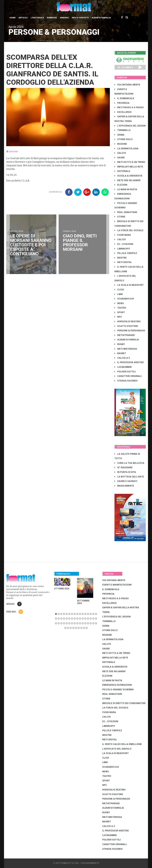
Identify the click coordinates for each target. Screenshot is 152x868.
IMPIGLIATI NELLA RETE (129, 167)
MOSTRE (121, 258)
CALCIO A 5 (122, 358)
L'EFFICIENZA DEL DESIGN (130, 126)
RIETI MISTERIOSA (126, 349)
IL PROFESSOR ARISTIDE (129, 362)
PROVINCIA (122, 103)
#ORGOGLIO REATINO (128, 321)
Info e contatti (80, 18)
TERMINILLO (123, 130)
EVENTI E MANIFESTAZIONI (117, 585)
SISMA (119, 135)
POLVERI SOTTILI (125, 372)
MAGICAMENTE (124, 486)
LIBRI (119, 294)
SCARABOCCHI (124, 299)
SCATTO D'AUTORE (126, 326)
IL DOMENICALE (124, 98)
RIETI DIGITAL (123, 262)
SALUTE (120, 153)
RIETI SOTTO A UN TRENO (130, 162)
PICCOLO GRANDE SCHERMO (118, 690)
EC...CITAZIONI (124, 244)
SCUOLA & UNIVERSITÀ (128, 176)
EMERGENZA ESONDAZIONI (117, 685)
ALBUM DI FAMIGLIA (127, 340)
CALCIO (120, 239)
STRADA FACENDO (126, 381)
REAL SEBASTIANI (126, 212)
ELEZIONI (121, 185)
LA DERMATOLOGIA (126, 149)
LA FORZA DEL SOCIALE (129, 230)
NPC (118, 317)
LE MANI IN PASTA (126, 189)
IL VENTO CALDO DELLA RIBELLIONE (122, 744)
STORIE (120, 217)
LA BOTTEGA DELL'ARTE (129, 477)
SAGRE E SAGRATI (126, 481)
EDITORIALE (122, 171)
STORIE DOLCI (123, 139)
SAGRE (120, 158)
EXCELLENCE (123, 112)
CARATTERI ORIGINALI (128, 376)
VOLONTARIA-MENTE (127, 85)
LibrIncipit (122, 249)
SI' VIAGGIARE (123, 467)
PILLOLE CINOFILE (126, 253)
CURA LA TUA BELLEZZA (129, 463)
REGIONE (121, 144)
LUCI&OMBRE (123, 367)
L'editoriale (37, 18)
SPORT (120, 312)
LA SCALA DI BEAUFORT (129, 285)
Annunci (64, 18)
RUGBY (120, 344)
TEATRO (120, 308)
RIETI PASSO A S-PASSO (129, 107)
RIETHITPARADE (125, 335)
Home (13, 18)
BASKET (120, 353)
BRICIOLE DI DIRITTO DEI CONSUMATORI (124, 703)
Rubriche (52, 18)
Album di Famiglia (101, 18)
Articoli (23, 18)
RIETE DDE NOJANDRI (127, 180)
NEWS (119, 303)
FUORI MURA (123, 235)
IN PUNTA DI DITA (125, 472)
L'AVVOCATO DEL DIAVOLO (117, 749)
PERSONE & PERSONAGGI (130, 331)
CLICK (119, 290)
